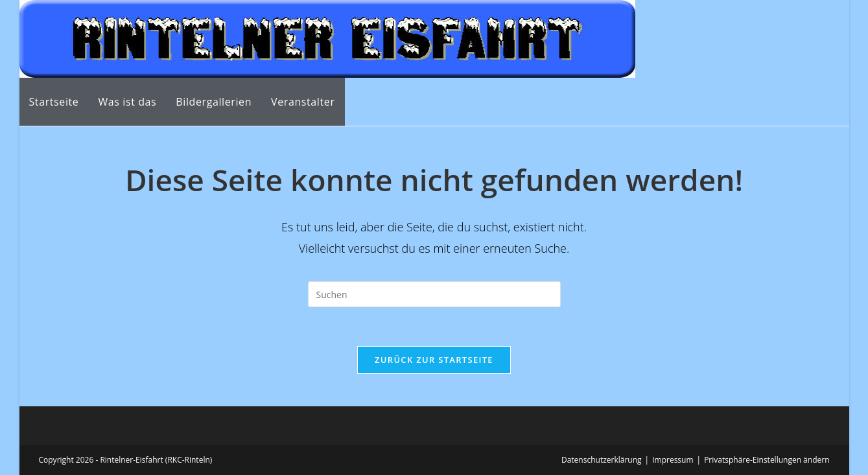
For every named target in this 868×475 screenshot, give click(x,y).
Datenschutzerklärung (602, 460)
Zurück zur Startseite (434, 360)
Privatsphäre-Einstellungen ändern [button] (767, 460)
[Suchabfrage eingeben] (434, 294)
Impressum (673, 460)
